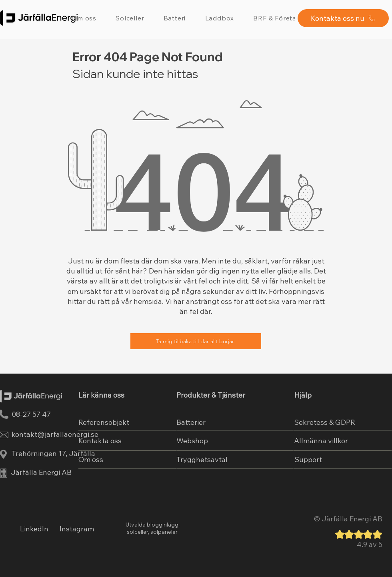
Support (308, 459)
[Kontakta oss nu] (343, 18)
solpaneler (164, 532)
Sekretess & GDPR (325, 422)
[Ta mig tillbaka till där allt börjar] (196, 341)
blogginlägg (163, 525)
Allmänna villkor (321, 441)
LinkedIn (34, 529)
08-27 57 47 (31, 414)
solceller (137, 532)
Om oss (91, 459)
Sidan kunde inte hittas (135, 74)
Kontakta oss (100, 441)
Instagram (77, 529)
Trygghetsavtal (202, 459)
